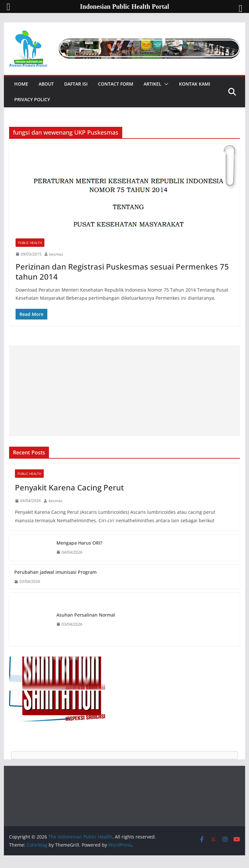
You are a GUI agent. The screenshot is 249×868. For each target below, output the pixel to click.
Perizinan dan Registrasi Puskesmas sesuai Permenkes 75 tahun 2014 (122, 271)
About (46, 84)
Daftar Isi (76, 84)
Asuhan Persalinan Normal (86, 615)
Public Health (30, 243)
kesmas (56, 254)
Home (21, 84)
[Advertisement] (125, 391)
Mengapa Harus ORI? (79, 543)
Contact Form (116, 84)
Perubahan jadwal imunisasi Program (55, 572)
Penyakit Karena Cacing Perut (69, 487)
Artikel (153, 84)
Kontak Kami (195, 84)
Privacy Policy (32, 99)
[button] (165, 84)
